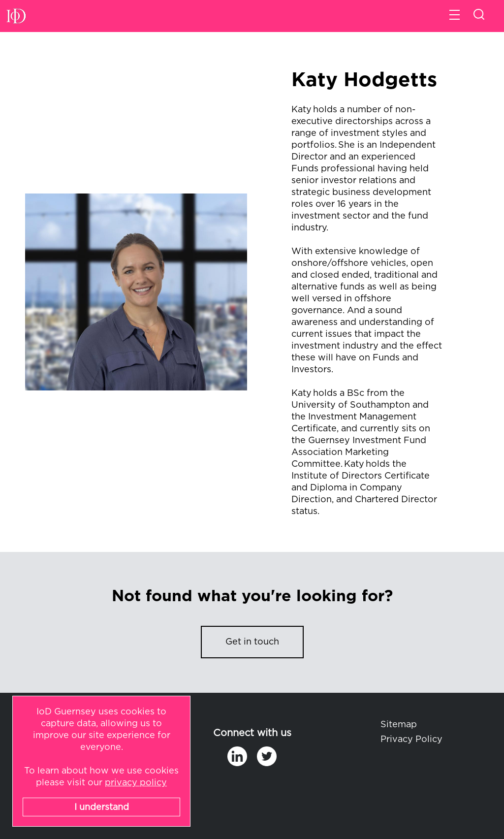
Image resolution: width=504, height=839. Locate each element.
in (237, 756)
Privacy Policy (411, 740)
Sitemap (399, 725)
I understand (102, 807)
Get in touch (252, 642)
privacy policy (136, 783)
